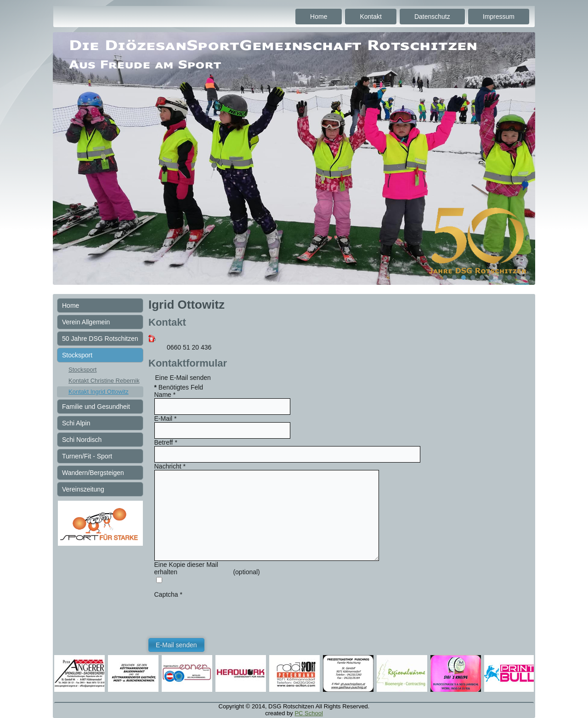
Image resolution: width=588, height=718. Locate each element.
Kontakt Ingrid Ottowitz (99, 392)
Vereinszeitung (83, 489)
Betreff (166, 442)
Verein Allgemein (86, 322)
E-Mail (166, 418)
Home (319, 17)
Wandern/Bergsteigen (93, 473)
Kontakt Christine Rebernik (104, 381)
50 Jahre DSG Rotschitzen (100, 339)
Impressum (499, 17)
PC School (308, 713)
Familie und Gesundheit (96, 407)
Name (165, 395)
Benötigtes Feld (179, 387)
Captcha (169, 594)
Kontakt (370, 17)
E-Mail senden (176, 645)
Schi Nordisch (82, 440)
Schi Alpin (76, 423)
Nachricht (170, 466)
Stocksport (77, 355)
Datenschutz (432, 17)
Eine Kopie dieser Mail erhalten (186, 568)
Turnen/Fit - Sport (87, 456)
